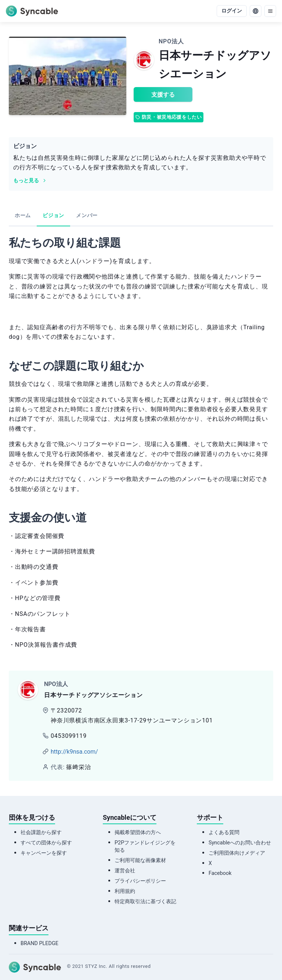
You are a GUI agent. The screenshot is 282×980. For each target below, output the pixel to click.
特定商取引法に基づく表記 (145, 902)
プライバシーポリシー (140, 881)
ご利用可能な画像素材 (140, 860)
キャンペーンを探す (44, 853)
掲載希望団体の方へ (138, 832)
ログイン (232, 11)
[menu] (270, 11)
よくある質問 (224, 832)
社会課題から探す (41, 832)
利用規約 (125, 891)
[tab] (23, 216)
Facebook (220, 873)
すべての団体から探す (46, 843)
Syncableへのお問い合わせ (240, 843)
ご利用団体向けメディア (237, 853)
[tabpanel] (141, 445)
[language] (256, 11)
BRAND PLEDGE (39, 943)
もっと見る (30, 181)
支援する (163, 95)
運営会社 (125, 871)
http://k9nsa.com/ (74, 752)
